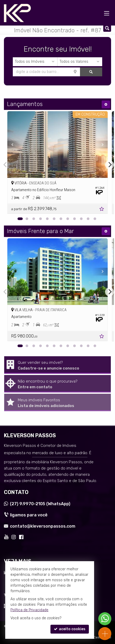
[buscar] (91, 72)
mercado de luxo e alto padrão (60, 453)
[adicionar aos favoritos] (102, 210)
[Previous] (15, 145)
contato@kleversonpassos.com (43, 526)
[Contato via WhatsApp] (105, 619)
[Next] (100, 145)
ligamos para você (29, 515)
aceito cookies (70, 629)
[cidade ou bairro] (46, 72)
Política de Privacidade (29, 610)
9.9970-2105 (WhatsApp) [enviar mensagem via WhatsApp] (40, 504)
